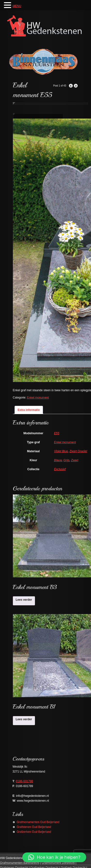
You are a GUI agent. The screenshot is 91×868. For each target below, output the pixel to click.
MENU (17, 6)
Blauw (58, 460)
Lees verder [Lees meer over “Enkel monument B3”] (24, 600)
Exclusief (60, 469)
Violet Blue (61, 451)
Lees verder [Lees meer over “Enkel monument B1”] (24, 719)
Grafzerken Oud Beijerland (34, 832)
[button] (54, 857)
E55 (57, 433)
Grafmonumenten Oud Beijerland (38, 822)
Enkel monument (38, 398)
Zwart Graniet (78, 451)
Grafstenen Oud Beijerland (34, 827)
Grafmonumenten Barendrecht (20, 863)
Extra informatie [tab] (29, 410)
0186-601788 (25, 781)
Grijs (66, 460)
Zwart (75, 460)
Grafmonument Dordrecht (58, 863)
